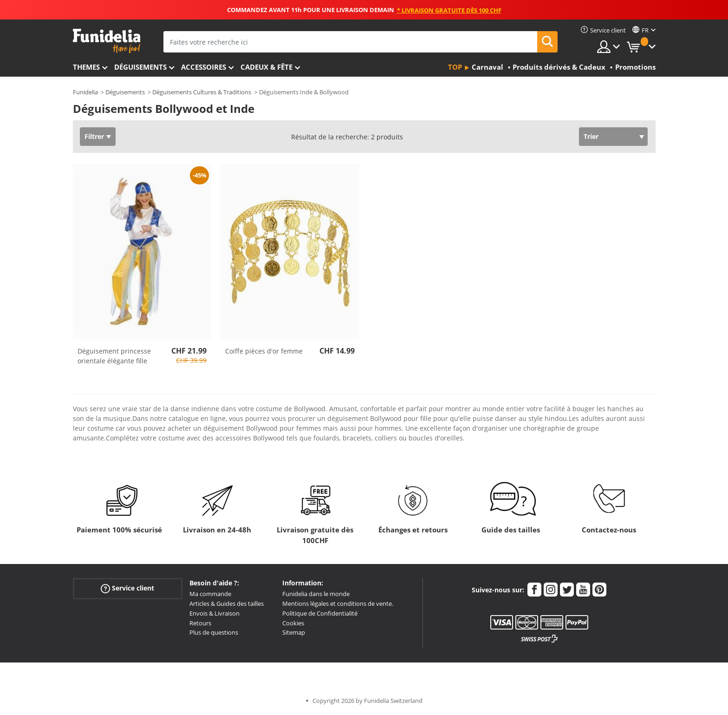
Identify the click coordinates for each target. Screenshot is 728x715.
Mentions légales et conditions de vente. (338, 603)
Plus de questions (214, 632)
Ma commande (210, 594)
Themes (86, 67)
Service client (127, 588)
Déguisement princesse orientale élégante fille (114, 356)
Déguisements (140, 67)
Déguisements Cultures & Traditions (202, 92)
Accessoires (204, 67)
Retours (200, 623)
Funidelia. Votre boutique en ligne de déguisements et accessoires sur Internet (107, 41)
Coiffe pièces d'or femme (264, 351)
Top (455, 67)
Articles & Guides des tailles (227, 603)
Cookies (293, 623)
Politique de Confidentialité (320, 613)
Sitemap (294, 632)
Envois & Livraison (214, 613)
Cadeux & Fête (266, 67)
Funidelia (85, 92)
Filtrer (94, 136)
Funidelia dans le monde (316, 594)
